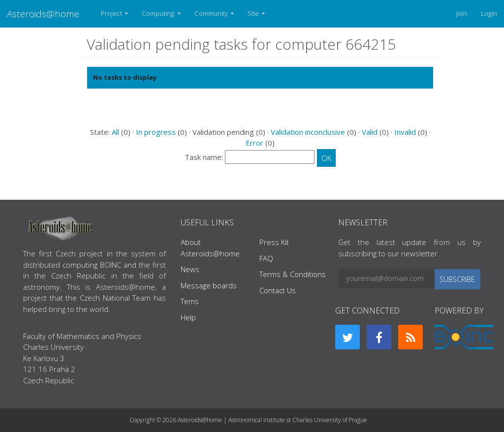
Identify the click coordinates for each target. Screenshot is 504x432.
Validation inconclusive (308, 132)
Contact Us (278, 290)
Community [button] (212, 13)
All (115, 132)
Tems (190, 301)
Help (188, 317)
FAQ (266, 258)
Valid (370, 132)
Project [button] (112, 13)
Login (489, 13)
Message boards (209, 285)
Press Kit (274, 242)
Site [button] (254, 13)
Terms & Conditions (293, 274)
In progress (156, 132)
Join (462, 13)
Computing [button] (159, 13)
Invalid (405, 132)
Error (254, 143)
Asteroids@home (43, 14)
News (190, 269)
